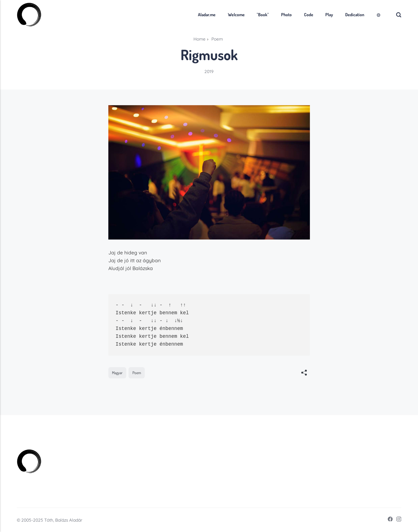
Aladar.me (207, 15)
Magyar (117, 373)
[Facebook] (388, 520)
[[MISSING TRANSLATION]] (304, 373)
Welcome (236, 15)
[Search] (399, 15)
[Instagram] (397, 520)
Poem (137, 373)
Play (329, 15)
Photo (286, 15)
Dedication (355, 15)
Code (309, 15)
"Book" (263, 15)
